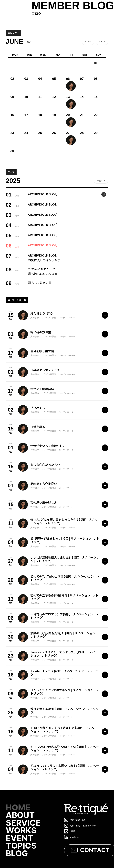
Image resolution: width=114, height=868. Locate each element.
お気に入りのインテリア (44, 260)
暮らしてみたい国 (40, 283)
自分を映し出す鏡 (42, 351)
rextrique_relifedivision (80, 826)
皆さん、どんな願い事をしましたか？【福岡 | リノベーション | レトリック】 (64, 521)
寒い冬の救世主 (41, 332)
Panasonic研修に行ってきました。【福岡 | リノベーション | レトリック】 (64, 654)
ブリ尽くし (38, 408)
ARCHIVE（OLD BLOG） (43, 194)
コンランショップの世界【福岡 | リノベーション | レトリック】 (64, 692)
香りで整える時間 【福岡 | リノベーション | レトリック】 (65, 711)
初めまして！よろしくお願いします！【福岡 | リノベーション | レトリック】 (65, 767)
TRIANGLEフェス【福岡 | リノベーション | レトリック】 (64, 673)
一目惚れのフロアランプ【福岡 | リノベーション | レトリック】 (64, 616)
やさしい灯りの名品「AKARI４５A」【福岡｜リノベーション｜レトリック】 (65, 748)
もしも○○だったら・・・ (46, 465)
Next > (102, 42)
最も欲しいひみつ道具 (43, 274)
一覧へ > (101, 181)
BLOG (17, 854)
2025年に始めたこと (42, 269)
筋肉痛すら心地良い (44, 483)
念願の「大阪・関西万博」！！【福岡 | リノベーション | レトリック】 (63, 635)
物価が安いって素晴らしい (48, 446)
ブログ (73, 8)
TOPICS (21, 847)
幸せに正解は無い (42, 389)
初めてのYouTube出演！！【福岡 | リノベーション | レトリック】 (65, 578)
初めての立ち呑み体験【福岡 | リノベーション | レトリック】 (64, 597)
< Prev (88, 42)
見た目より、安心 (41, 313)
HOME (18, 808)
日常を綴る (38, 427)
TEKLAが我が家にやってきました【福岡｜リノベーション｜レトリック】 (64, 729)
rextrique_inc (74, 820)
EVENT (19, 839)
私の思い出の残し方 (44, 502)
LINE (70, 831)
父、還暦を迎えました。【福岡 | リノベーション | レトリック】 (65, 540)
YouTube (72, 837)
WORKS (21, 831)
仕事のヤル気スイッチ (45, 370)
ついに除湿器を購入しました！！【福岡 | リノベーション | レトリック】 (65, 559)
